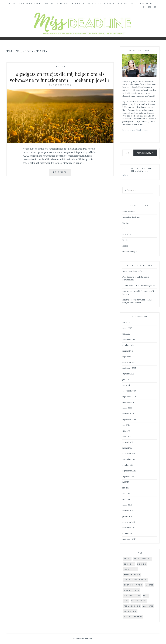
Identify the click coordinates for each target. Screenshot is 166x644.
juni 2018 (126, 488)
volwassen (130, 611)
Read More (62, 173)
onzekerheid (139, 601)
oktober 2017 (128, 534)
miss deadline (132, 595)
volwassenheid (133, 617)
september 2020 (129, 397)
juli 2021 (126, 380)
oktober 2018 (128, 465)
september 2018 (129, 471)
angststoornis (143, 559)
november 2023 (129, 340)
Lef (124, 229)
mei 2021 (126, 385)
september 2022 (129, 357)
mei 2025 (126, 334)
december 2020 (129, 391)
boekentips (130, 569)
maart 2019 (127, 437)
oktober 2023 (128, 345)
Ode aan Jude (137, 271)
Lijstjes (60, 67)
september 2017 (129, 539)
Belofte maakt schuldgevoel (143, 286)
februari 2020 (128, 414)
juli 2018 (126, 482)
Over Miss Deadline (31, 4)
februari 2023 (128, 351)
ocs (126, 601)
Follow (125, 175)
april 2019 (126, 431)
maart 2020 (127, 408)
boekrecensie (132, 575)
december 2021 (129, 362)
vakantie (148, 606)
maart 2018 (127, 505)
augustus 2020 (128, 402)
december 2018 (129, 454)
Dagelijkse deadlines (131, 217)
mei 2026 (126, 323)
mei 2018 (126, 494)
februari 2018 (128, 511)
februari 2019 (128, 442)
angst (127, 559)
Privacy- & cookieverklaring (135, 4)
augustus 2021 (128, 374)
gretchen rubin (133, 585)
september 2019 (129, 420)
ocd (146, 595)
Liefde (125, 240)
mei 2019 (126, 425)
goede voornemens (135, 580)
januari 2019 (127, 448)
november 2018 (129, 459)
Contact (109, 4)
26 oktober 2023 (60, 85)
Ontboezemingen (55, 4)
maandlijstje (132, 590)
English (76, 4)
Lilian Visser (127, 300)
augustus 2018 (128, 477)
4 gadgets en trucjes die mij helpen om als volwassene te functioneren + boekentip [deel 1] (60, 77)
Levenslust (127, 234)
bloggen (129, 564)
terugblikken (132, 606)
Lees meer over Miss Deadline (135, 130)
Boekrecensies (92, 4)
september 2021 (129, 368)
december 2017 (129, 522)
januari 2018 (127, 517)
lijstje (150, 585)
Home (13, 4)
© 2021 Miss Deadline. (83, 639)
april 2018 (126, 499)
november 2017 (129, 528)
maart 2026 (127, 328)
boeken (142, 564)
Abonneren (145, 153)
